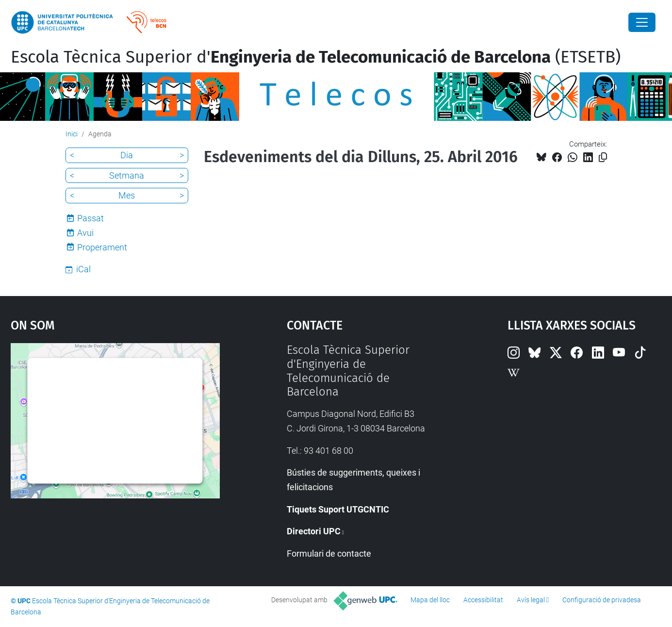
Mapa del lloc (430, 600)
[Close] (642, 22)
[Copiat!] (603, 157)
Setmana (127, 175)
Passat (90, 218)
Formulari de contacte (329, 553)
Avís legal (531, 600)
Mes (127, 195)
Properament (102, 247)
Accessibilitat (483, 600)
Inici (72, 134)
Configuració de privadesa (602, 600)
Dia (127, 155)
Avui (85, 233)
